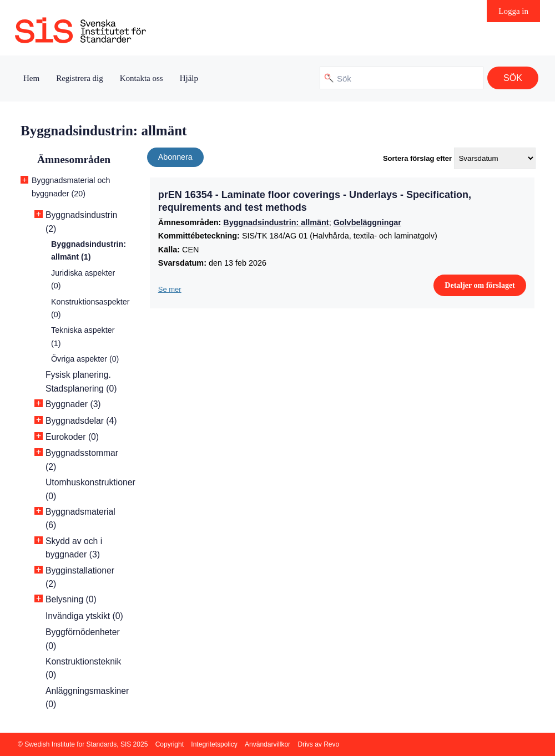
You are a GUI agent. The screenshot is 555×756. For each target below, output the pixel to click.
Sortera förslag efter (417, 158)
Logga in (513, 11)
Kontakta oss (142, 78)
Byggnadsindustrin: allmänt (276, 222)
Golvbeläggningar (367, 222)
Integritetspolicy (214, 744)
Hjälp (189, 78)
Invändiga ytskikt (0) (84, 616)
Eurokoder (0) (72, 437)
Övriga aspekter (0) (85, 359)
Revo (331, 744)
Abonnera (175, 157)
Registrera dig (80, 78)
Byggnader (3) (73, 404)
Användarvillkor (268, 744)
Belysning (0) (71, 599)
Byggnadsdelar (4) (81, 421)
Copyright (170, 744)
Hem (31, 78)
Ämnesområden (74, 159)
